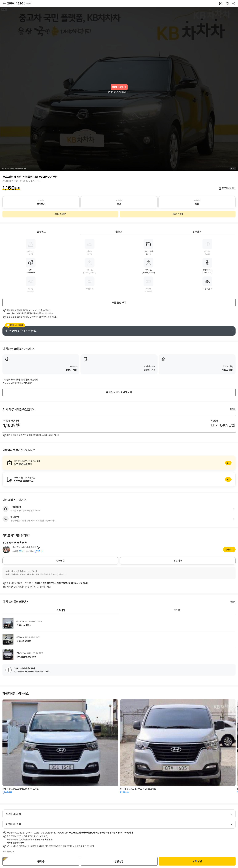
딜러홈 (228, 550)
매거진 (177, 610)
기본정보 (119, 232)
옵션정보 (41, 232)
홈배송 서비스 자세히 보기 (119, 392)
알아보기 (119, 463)
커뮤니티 (61, 610)
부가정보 (197, 232)
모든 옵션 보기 (119, 303)
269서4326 (19, 3)
